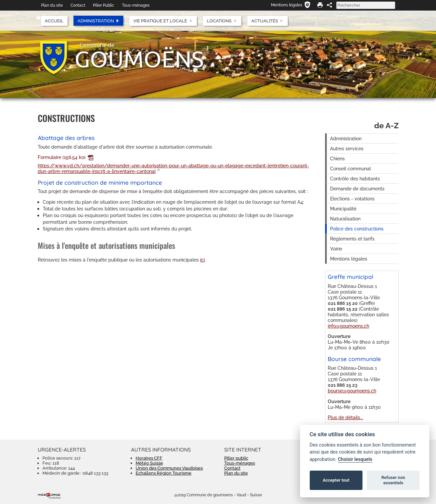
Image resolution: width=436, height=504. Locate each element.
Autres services (347, 148)
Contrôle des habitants (355, 179)
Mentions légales (287, 5)
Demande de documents (357, 189)
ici (202, 260)
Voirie (336, 249)
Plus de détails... (345, 417)
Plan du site (52, 5)
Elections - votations (352, 199)
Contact (78, 5)
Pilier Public (104, 5)
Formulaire (65, 157)
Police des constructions (357, 229)
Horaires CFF (149, 458)
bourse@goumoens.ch (352, 391)
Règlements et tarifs (352, 239)
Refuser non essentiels (393, 480)
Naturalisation (345, 219)
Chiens (337, 158)
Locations (222, 21)
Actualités (267, 21)
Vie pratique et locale (163, 21)
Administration (99, 21)
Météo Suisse (149, 463)
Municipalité (343, 209)
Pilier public (236, 458)
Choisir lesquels (355, 459)
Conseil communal (350, 169)
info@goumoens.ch (348, 326)
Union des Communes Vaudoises (169, 468)
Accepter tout (336, 480)
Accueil (54, 21)
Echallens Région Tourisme (164, 473)
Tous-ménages (136, 5)
